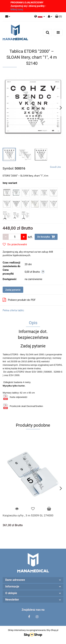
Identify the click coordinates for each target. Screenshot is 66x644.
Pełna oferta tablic (13, 310)
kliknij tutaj (17, 9)
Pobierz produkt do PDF (19, 300)
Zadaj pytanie (13, 290)
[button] (59, 17)
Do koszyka (46, 237)
